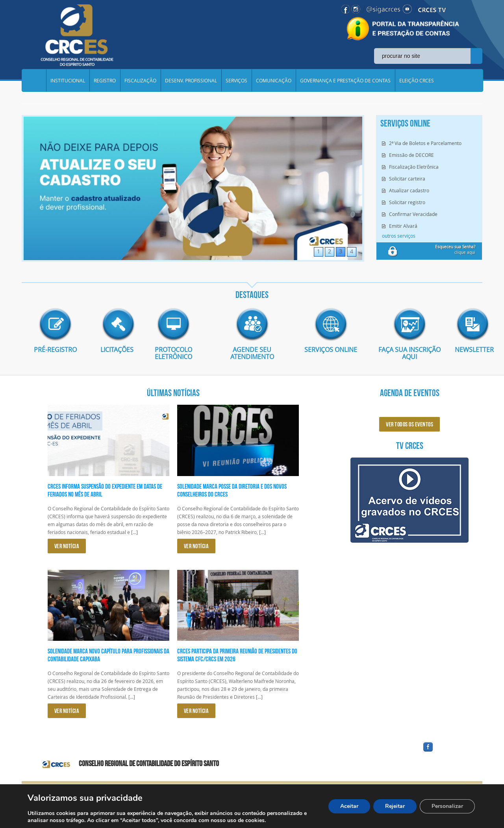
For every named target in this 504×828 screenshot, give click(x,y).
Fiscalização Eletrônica (414, 167)
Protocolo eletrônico (173, 353)
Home (34, 80)
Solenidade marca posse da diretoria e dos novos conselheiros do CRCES (232, 490)
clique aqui (455, 250)
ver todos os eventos (409, 424)
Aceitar (349, 806)
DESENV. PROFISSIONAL (191, 80)
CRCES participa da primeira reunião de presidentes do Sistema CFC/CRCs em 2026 (237, 655)
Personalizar (447, 806)
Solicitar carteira (407, 179)
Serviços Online (331, 350)
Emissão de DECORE (411, 155)
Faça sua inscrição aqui (409, 353)
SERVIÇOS (236, 80)
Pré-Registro (55, 350)
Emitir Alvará (403, 226)
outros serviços (399, 236)
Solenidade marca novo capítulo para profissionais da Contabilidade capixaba (108, 655)
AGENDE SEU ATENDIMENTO (252, 353)
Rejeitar (395, 806)
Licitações (114, 350)
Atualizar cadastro (409, 190)
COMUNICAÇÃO (274, 80)
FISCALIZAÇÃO (140, 80)
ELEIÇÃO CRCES (417, 80)
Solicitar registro (407, 202)
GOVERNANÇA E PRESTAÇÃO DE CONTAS (345, 80)
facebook (447, 752)
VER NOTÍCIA (67, 546)
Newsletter (469, 350)
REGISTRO (105, 80)
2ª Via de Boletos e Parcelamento (425, 143)
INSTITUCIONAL (68, 80)
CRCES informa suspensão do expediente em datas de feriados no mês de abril (105, 490)
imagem (55, 324)
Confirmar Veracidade (413, 214)
